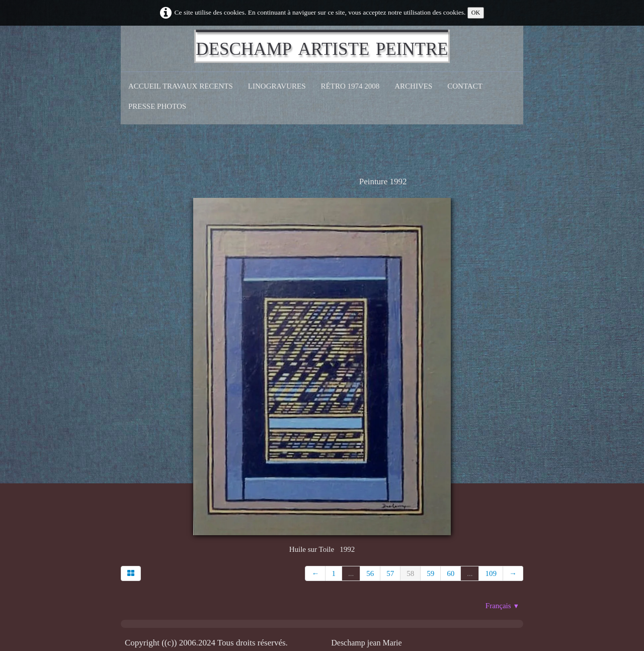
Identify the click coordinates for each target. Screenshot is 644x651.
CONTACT (465, 86)
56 (370, 573)
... (351, 573)
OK (476, 13)
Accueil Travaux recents (181, 86)
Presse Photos (157, 106)
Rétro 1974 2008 (350, 86)
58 (410, 573)
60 (451, 573)
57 (390, 573)
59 (430, 573)
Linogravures (277, 86)
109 (491, 573)
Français (502, 606)
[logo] (322, 46)
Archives (413, 86)
